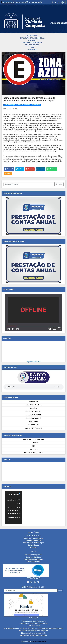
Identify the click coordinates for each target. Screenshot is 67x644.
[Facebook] (28, 582)
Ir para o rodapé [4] (36, 2)
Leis (32, 47)
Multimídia (33, 422)
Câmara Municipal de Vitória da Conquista (17, 105)
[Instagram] (31, 582)
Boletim (25, 587)
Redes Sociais (34, 578)
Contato (33, 618)
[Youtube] (35, 582)
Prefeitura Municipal (33, 540)
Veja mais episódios (33, 362)
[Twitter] (38, 582)
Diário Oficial (33, 443)
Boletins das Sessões (33, 415)
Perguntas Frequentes (34, 453)
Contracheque (34, 545)
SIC (33, 446)
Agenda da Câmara (33, 418)
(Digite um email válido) (37, 587)
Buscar (59, 184)
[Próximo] (19, 495)
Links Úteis (33, 533)
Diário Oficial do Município (33, 543)
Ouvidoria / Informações (33, 559)
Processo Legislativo (32, 43)
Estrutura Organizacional (32, 38)
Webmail (33, 547)
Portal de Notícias (34, 536)
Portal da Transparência (33, 439)
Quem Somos (32, 36)
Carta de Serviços (33, 562)
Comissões (33, 401)
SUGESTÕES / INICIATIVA (33, 428)
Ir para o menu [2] (22, 2)
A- (64, 2)
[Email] (31, 591)
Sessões (33, 408)
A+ (58, 2)
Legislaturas (33, 425)
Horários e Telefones (34, 557)
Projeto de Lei (36, 105)
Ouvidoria (32, 49)
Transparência (32, 45)
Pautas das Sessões (34, 412)
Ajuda (33, 551)
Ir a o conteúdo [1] (8, 2)
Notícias (32, 40)
